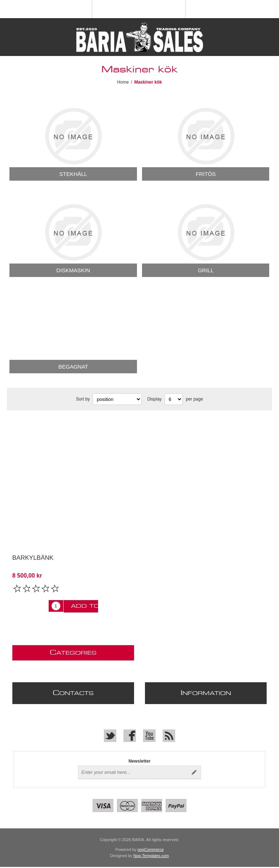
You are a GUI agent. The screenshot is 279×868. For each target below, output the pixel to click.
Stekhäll (73, 174)
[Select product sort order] (117, 399)
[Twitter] (110, 736)
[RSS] (169, 736)
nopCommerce (151, 849)
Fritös (206, 174)
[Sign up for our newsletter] (133, 772)
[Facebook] (130, 736)
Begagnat (73, 367)
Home (123, 82)
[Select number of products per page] (174, 399)
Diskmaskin (73, 270)
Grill (206, 270)
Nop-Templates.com (151, 856)
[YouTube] (149, 736)
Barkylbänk (33, 558)
